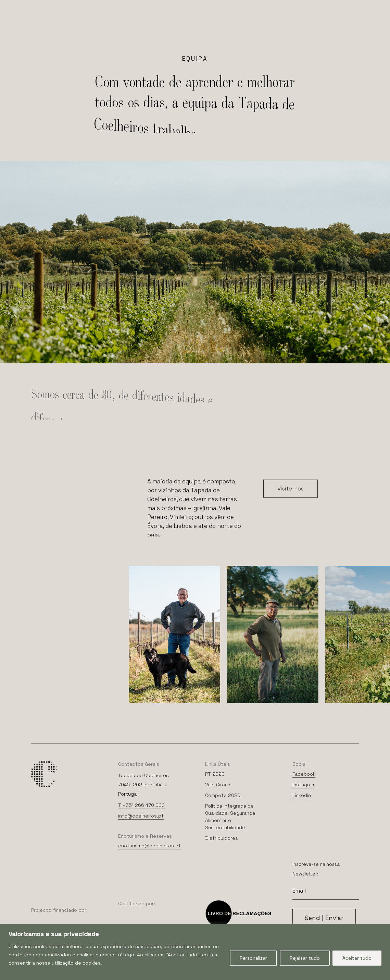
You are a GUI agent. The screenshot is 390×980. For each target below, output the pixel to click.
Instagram (304, 785)
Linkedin (302, 795)
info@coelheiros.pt (141, 816)
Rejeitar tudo (305, 958)
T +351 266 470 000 (141, 805)
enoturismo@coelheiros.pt (149, 846)
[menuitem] (180, 6)
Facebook (304, 774)
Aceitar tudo (357, 958)
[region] (195, 952)
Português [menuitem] (206, 7)
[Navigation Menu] (23, 32)
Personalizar (253, 958)
